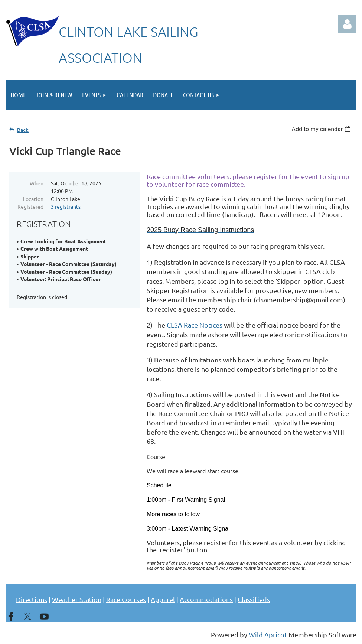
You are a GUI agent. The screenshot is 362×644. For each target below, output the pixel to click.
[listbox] (322, 129)
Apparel (163, 599)
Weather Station (77, 599)
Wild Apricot (268, 635)
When (37, 183)
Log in (347, 24)
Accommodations (206, 599)
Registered (30, 206)
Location (33, 199)
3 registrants (66, 206)
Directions (32, 599)
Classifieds (254, 599)
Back (23, 130)
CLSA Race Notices (195, 325)
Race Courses (126, 599)
